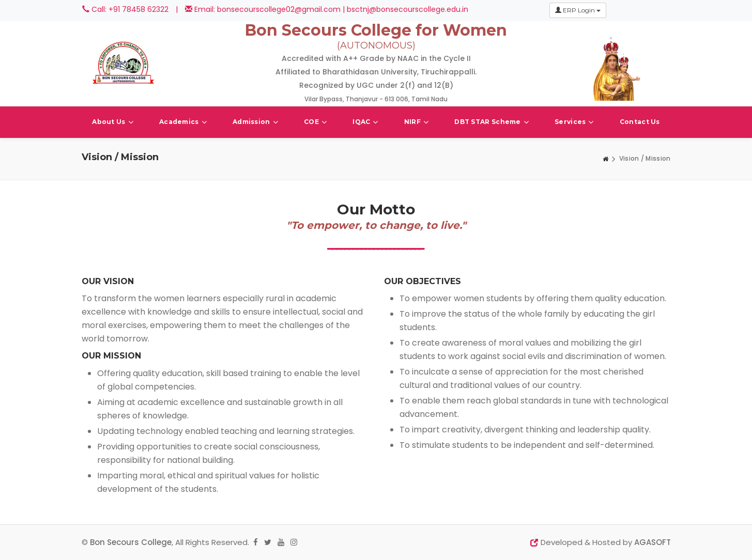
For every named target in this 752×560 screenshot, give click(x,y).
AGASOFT (653, 542)
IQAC (365, 122)
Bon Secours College (131, 542)
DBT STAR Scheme (492, 122)
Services (574, 122)
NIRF (417, 122)
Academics (183, 122)
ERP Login (578, 10)
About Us (113, 122)
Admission (255, 122)
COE (315, 122)
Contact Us (640, 122)
